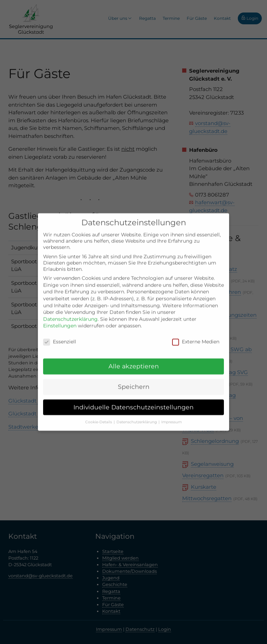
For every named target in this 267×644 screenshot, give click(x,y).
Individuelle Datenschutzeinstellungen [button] (133, 402)
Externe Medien (196, 337)
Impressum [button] (172, 417)
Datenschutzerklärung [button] (137, 417)
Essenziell (60, 337)
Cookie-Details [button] (99, 417)
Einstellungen (60, 321)
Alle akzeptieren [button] (134, 361)
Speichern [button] (134, 382)
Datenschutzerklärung (70, 314)
